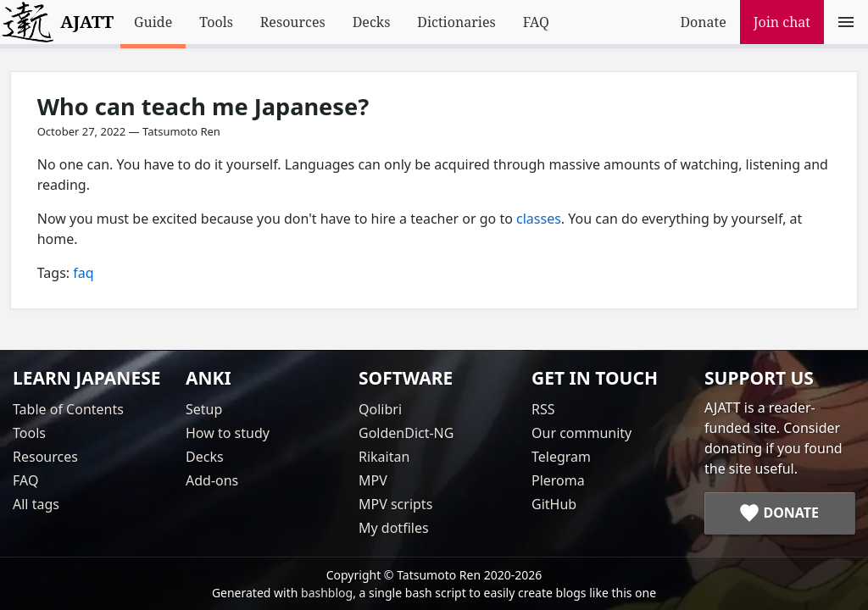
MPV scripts (395, 504)
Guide (153, 22)
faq (83, 273)
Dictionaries (456, 22)
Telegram (561, 457)
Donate (703, 22)
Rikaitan (384, 457)
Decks (372, 22)
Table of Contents (68, 409)
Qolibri (380, 409)
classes (539, 219)
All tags (36, 504)
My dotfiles (394, 528)
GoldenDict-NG (406, 433)
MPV (373, 480)
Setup (204, 409)
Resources (293, 22)
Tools (216, 22)
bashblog (327, 593)
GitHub (554, 504)
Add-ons (212, 480)
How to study (228, 433)
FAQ (536, 22)
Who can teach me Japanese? (203, 106)
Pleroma (558, 480)
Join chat (782, 22)
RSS (543, 409)
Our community (581, 433)
